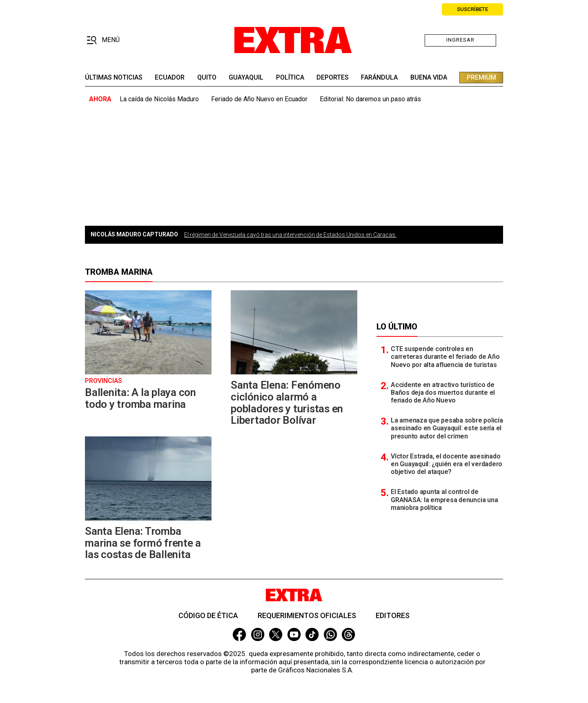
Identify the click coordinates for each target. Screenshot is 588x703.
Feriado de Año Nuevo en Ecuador (259, 99)
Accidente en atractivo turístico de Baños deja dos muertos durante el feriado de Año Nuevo (443, 393)
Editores (393, 615)
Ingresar (460, 40)
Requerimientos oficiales (307, 615)
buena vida (429, 78)
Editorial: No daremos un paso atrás (370, 99)
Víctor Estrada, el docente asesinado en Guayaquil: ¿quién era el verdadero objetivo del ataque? (447, 464)
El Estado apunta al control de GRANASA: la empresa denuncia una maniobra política (444, 499)
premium (481, 77)
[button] (103, 40)
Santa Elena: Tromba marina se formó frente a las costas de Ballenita (143, 543)
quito (207, 78)
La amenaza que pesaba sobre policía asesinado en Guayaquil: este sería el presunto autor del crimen (447, 428)
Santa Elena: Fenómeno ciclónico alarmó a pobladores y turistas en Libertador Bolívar (287, 403)
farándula (379, 78)
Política (290, 78)
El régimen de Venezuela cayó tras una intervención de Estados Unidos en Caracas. (290, 235)
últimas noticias (114, 78)
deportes (333, 78)
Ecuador (170, 78)
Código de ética (208, 615)
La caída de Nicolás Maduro (159, 99)
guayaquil (246, 78)
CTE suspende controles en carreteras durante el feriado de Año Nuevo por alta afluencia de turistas (445, 357)
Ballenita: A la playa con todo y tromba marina (140, 398)
